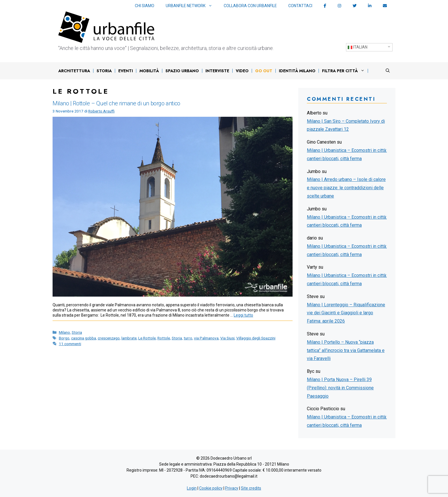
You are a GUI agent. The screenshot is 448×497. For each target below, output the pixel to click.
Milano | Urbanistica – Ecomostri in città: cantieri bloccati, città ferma (347, 154)
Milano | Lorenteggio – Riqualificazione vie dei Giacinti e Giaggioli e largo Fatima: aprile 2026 (346, 313)
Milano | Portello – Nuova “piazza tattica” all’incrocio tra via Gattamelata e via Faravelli (346, 350)
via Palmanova (206, 338)
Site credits (251, 488)
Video (242, 71)
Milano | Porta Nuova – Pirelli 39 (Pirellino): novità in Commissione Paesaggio (340, 388)
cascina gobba (84, 338)
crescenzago (109, 338)
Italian (358, 47)
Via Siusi (227, 338)
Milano (64, 332)
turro (188, 338)
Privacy (232, 488)
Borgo (64, 338)
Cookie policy (211, 488)
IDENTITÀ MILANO (297, 71)
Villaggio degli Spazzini (256, 338)
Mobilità (149, 71)
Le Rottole (147, 338)
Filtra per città (345, 71)
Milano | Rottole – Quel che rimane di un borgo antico (116, 103)
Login (192, 488)
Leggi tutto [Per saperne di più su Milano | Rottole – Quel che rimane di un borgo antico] (243, 315)
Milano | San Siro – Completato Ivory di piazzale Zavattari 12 (346, 125)
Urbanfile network (192, 6)
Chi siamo (145, 6)
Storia (104, 71)
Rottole (164, 338)
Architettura (74, 71)
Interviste (217, 71)
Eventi (126, 71)
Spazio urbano (182, 71)
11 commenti (70, 344)
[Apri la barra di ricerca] (388, 71)
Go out (264, 71)
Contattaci (300, 6)
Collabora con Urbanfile (250, 6)
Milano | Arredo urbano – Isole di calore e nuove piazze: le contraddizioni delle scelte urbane (346, 188)
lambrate (129, 338)
